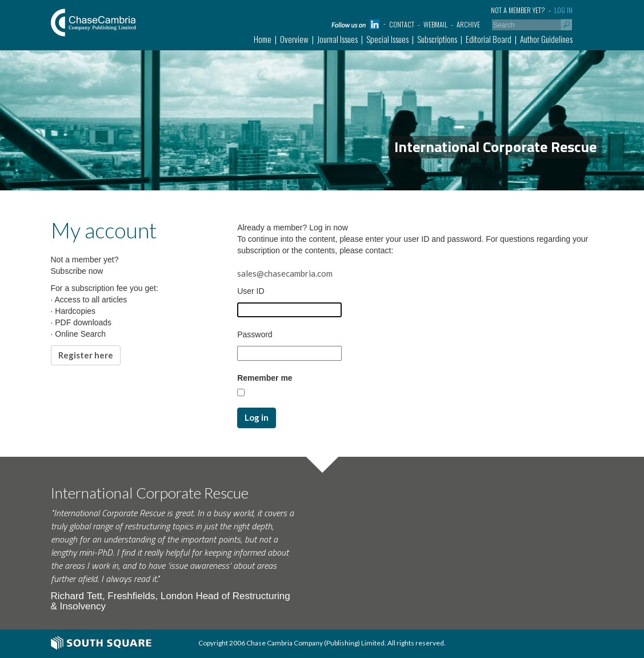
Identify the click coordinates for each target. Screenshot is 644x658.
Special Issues (387, 39)
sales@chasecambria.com (285, 273)
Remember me (265, 378)
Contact (402, 24)
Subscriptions (437, 39)
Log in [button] (257, 417)
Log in (563, 10)
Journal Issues (337, 39)
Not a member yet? (518, 10)
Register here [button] (86, 355)
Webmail (435, 24)
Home (263, 39)
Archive (468, 24)
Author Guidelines (546, 39)
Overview (294, 39)
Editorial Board (489, 39)
